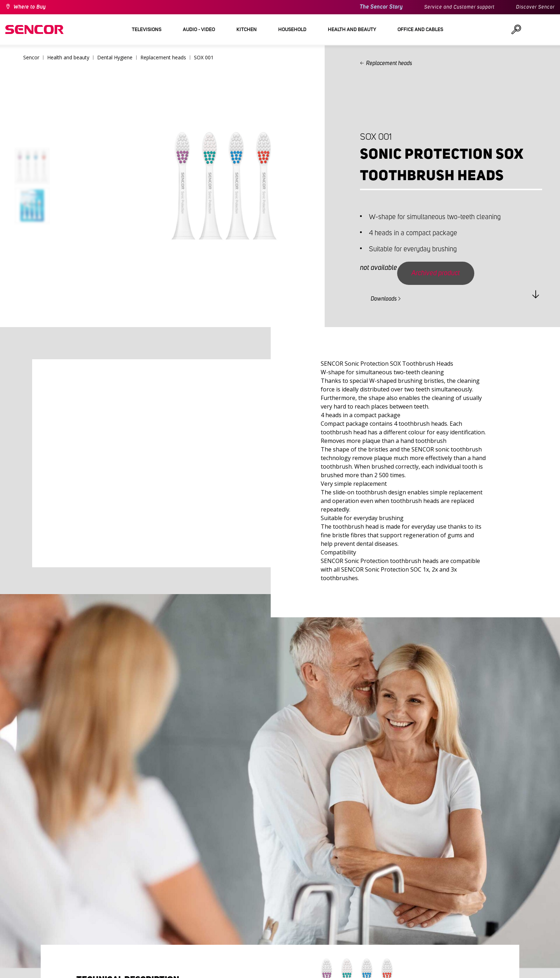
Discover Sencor (535, 7)
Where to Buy (30, 7)
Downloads (384, 299)
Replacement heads (389, 63)
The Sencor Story (381, 7)
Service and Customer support (459, 7)
